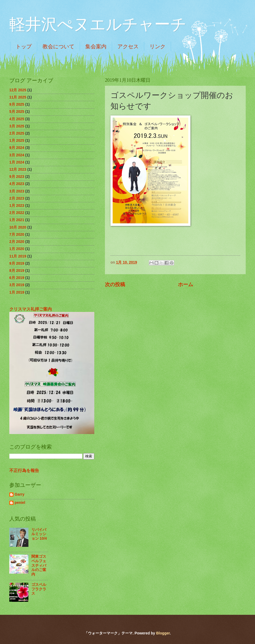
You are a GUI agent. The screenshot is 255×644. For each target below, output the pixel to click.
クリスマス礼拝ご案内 (31, 309)
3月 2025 (17, 126)
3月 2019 (17, 285)
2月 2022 (17, 213)
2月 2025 (17, 133)
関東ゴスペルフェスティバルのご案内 (39, 565)
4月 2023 (17, 184)
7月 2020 (17, 235)
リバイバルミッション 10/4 (39, 534)
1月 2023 (17, 206)
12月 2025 (18, 90)
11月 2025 (18, 97)
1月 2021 (17, 220)
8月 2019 (17, 271)
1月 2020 (17, 249)
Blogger (163, 633)
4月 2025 (17, 119)
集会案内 (96, 46)
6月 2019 (17, 278)
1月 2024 (17, 162)
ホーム (186, 284)
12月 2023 (18, 169)
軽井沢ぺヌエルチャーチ (98, 24)
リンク (158, 46)
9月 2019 (17, 263)
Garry (20, 494)
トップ (24, 46)
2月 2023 (17, 198)
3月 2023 (17, 191)
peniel (20, 503)
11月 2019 (18, 256)
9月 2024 (17, 148)
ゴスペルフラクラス (39, 589)
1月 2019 (17, 292)
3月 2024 (17, 155)
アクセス (128, 46)
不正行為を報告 (24, 470)
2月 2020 (17, 242)
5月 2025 (17, 112)
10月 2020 (18, 227)
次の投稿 (115, 284)
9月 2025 (17, 104)
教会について (58, 46)
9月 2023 (17, 177)
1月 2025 (17, 141)
